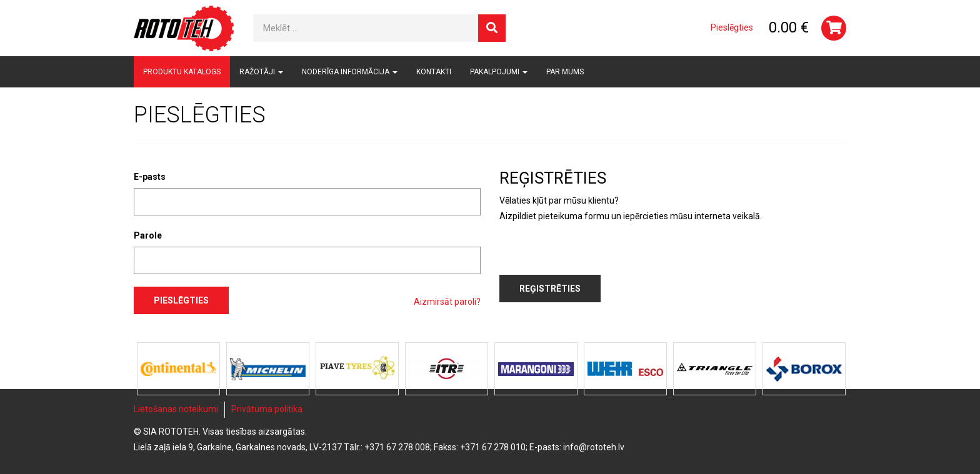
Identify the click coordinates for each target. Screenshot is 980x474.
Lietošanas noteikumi (176, 409)
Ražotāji (261, 72)
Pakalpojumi (499, 72)
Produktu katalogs (182, 72)
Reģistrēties (550, 289)
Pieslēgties (732, 27)
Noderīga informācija (350, 72)
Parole (148, 235)
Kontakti (434, 72)
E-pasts (150, 177)
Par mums (565, 72)
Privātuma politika (267, 409)
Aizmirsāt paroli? (447, 302)
